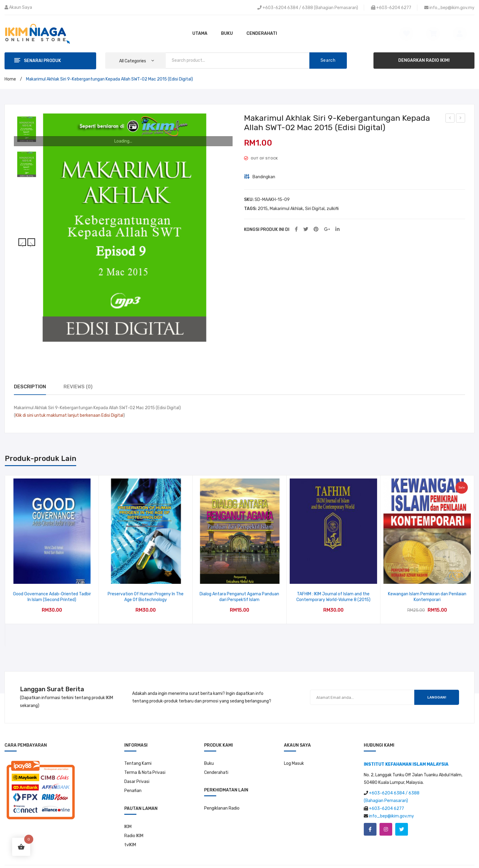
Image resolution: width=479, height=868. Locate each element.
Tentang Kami (138, 763)
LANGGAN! (437, 697)
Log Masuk (294, 763)
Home (10, 79)
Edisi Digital (112, 415)
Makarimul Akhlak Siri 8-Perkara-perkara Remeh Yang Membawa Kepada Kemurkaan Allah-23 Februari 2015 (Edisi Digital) (450, 119)
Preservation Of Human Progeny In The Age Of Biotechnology (146, 597)
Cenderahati (216, 773)
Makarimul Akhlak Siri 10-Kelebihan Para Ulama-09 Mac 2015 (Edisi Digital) (461, 119)
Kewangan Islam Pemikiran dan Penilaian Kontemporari (427, 597)
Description (30, 387)
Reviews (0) (78, 387)
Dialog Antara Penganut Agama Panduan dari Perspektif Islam (239, 597)
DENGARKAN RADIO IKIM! (424, 60)
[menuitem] (200, 34)
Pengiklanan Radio (222, 808)
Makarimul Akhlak (286, 209)
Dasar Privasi (137, 782)
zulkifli (333, 209)
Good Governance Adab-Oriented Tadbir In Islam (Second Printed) (52, 597)
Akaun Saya (21, 7)
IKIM (128, 827)
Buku (209, 763)
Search (328, 60)
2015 (263, 209)
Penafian (133, 791)
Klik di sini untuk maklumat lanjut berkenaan (58, 415)
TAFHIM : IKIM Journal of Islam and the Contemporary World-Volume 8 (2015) (333, 597)
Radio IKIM (134, 836)
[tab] (30, 387)
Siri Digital (315, 209)
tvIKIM (130, 845)
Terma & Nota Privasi (145, 773)
